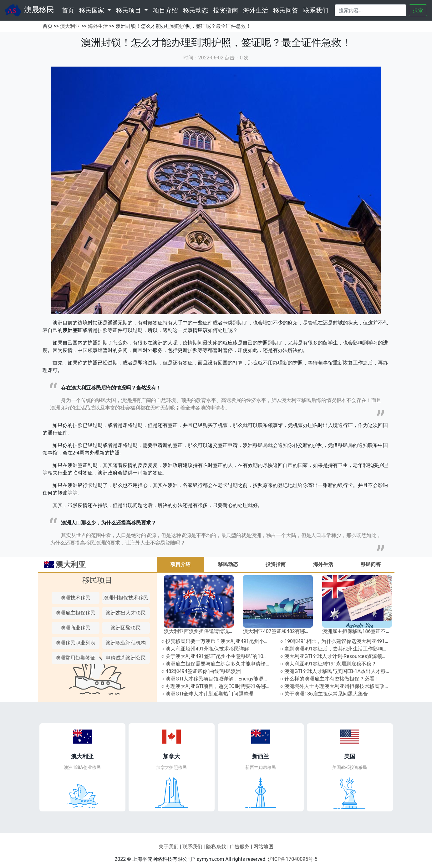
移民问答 (286, 10)
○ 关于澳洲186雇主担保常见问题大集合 (324, 694)
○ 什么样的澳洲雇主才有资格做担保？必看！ (330, 679)
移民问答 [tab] (371, 564)
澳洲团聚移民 (126, 628)
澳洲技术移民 (75, 598)
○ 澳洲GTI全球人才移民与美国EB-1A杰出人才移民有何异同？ (348, 671)
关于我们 (169, 847)
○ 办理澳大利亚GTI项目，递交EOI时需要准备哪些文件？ (224, 686)
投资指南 (226, 10)
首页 (69, 10)
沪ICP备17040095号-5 (292, 859)
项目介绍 (165, 10)
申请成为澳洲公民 (126, 658)
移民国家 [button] (92, 10)
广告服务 (240, 847)
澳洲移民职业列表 (75, 643)
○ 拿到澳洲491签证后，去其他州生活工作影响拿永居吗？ (344, 649)
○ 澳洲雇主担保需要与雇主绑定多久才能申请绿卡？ (219, 664)
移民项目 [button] (129, 10)
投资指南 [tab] (276, 564)
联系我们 (316, 10)
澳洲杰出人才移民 (126, 613)
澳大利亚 (70, 26)
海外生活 (256, 10)
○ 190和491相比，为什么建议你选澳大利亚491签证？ (340, 641)
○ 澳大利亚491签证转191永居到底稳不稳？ (328, 664)
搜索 (418, 10)
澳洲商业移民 (75, 628)
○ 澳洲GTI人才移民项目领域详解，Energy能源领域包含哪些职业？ (235, 679)
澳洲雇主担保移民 (75, 613)
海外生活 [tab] (323, 564)
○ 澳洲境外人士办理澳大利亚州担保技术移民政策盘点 (340, 686)
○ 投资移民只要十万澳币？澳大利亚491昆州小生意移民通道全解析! (236, 641)
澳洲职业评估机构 (126, 643)
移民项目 (97, 580)
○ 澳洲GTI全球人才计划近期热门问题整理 (207, 694)
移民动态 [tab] (228, 564)
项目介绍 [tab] (180, 564)
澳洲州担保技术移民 (126, 598)
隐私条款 (216, 847)
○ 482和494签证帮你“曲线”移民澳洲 (201, 671)
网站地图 (263, 847)
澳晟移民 (30, 10)
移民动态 (196, 10)
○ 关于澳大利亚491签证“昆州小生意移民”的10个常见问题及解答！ (235, 656)
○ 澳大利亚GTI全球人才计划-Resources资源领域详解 (339, 656)
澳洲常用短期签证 (75, 658)
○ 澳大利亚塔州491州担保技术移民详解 (205, 649)
